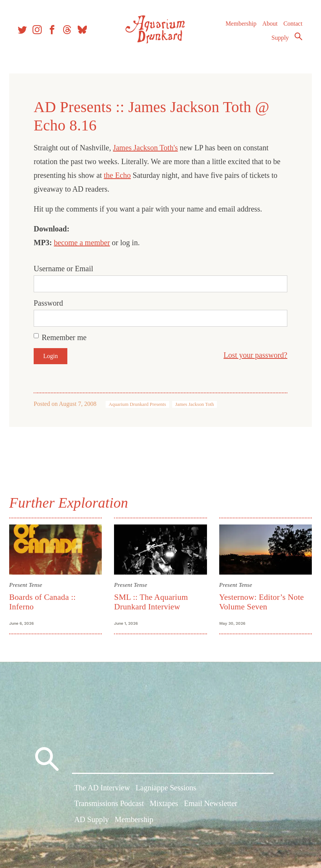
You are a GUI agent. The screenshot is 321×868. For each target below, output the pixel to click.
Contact (291, 27)
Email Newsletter (211, 807)
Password (51, 303)
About (268, 27)
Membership (239, 27)
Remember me (67, 337)
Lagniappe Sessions (166, 791)
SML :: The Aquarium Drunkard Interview (152, 601)
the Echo (120, 175)
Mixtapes (164, 807)
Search (297, 39)
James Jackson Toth (198, 404)
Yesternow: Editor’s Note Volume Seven (261, 601)
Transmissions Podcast (109, 807)
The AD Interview (102, 791)
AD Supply (92, 823)
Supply (278, 41)
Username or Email (67, 269)
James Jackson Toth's (148, 148)
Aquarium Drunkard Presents (140, 404)
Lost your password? (252, 355)
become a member (85, 243)
